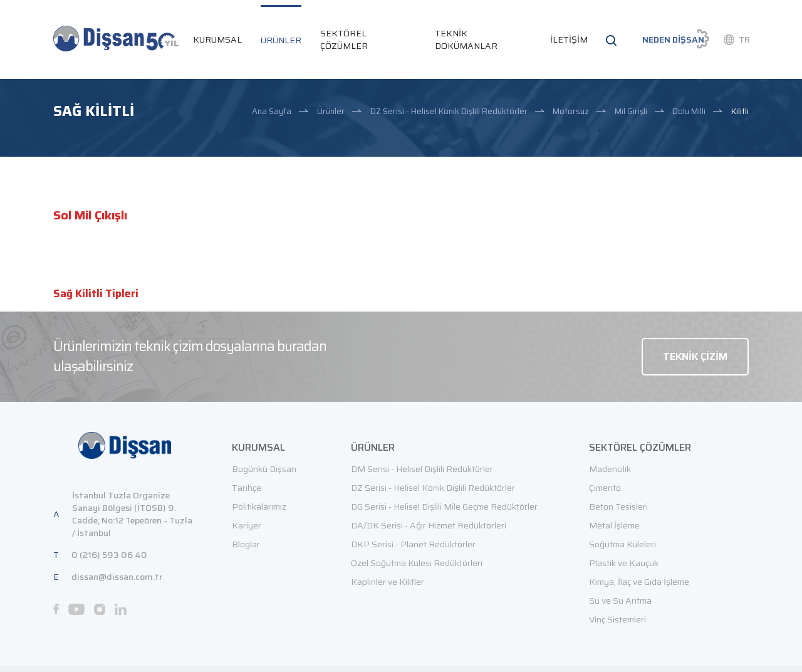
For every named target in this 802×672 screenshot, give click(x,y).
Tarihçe (247, 488)
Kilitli (740, 111)
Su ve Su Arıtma (620, 601)
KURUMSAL (217, 39)
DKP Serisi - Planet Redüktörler (413, 544)
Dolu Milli (689, 111)
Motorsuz (571, 111)
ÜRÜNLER (281, 40)
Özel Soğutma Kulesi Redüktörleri (417, 563)
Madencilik (610, 469)
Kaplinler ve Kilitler (388, 582)
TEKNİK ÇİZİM (695, 356)
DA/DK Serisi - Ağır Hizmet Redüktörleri (429, 525)
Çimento (605, 488)
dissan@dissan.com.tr (117, 577)
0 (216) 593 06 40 (109, 555)
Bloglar (246, 544)
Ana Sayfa (272, 111)
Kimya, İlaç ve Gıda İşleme (639, 582)
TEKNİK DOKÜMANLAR (466, 39)
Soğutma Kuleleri (622, 544)
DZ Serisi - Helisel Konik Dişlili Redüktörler (449, 111)
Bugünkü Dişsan (264, 469)
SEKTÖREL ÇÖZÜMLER (344, 39)
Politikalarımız (259, 507)
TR (744, 39)
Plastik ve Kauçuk (624, 563)
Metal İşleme (614, 525)
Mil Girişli (631, 111)
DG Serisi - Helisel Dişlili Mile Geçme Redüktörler (444, 507)
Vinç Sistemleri (617, 619)
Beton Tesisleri (618, 507)
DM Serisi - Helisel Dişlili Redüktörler (422, 469)
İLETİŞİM (569, 39)
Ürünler (331, 111)
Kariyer (247, 525)
